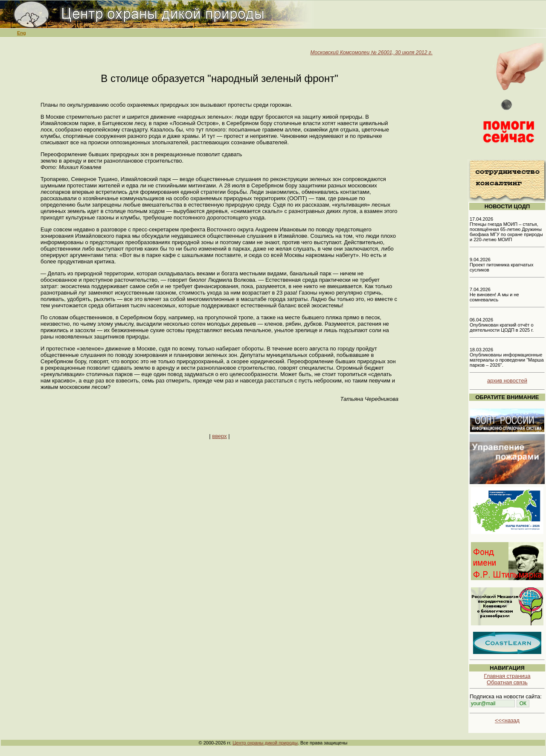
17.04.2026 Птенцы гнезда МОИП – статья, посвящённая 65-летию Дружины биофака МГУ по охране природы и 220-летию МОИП (506, 229)
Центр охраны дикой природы (265, 743)
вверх (219, 436)
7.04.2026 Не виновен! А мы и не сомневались (494, 295)
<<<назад (507, 720)
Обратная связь (507, 682)
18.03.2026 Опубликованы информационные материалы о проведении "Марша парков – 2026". (507, 357)
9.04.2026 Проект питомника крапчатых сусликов (502, 265)
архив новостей (507, 381)
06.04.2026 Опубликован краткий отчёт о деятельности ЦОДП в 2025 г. (502, 325)
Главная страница (507, 676)
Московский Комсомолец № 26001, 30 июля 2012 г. (372, 53)
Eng (22, 33)
